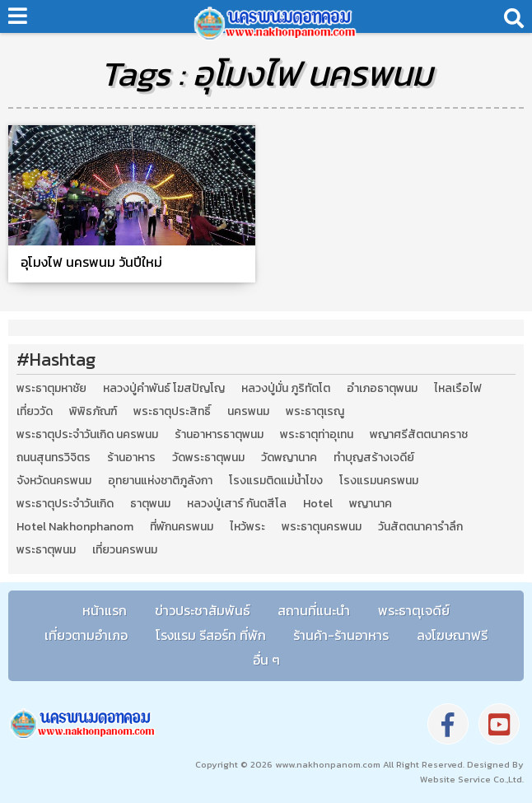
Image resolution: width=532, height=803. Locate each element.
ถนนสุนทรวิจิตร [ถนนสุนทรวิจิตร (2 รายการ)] (54, 458)
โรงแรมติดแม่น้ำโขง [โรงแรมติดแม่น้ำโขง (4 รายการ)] (276, 481)
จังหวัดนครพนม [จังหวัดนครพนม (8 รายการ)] (54, 481)
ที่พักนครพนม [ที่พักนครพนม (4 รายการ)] (182, 527)
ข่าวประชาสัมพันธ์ (203, 610)
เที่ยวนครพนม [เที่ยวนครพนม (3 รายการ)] (125, 550)
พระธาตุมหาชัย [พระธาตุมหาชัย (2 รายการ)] (51, 389)
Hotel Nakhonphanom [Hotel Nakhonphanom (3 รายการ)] (75, 527)
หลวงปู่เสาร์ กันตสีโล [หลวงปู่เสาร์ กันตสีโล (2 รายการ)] (237, 504)
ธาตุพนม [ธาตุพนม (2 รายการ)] (150, 504)
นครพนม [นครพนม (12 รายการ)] (248, 412)
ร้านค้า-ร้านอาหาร (341, 635)
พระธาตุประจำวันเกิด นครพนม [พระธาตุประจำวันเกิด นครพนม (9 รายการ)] (87, 435)
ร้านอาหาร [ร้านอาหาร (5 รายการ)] (131, 458)
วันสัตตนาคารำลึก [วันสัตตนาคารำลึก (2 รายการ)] (420, 527)
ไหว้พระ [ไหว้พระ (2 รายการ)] (247, 527)
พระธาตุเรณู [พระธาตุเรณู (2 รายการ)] (315, 412)
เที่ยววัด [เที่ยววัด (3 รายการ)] (35, 412)
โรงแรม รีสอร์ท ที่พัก (211, 635)
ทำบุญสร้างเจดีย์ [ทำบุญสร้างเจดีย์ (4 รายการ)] (374, 458)
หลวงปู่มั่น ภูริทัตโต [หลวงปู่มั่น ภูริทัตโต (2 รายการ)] (286, 389)
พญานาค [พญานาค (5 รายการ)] (371, 504)
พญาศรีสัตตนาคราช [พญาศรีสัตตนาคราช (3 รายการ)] (419, 435)
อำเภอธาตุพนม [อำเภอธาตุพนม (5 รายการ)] (382, 389)
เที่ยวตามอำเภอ (86, 635)
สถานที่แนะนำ (314, 610)
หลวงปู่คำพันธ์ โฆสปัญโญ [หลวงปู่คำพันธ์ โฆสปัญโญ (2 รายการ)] (164, 389)
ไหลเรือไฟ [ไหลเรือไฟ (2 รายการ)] (458, 389)
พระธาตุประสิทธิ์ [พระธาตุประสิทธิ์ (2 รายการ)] (172, 412)
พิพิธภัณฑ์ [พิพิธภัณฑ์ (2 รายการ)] (93, 412)
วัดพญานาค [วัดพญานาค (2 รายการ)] (289, 458)
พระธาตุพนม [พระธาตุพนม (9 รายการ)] (46, 550)
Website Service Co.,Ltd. (472, 779)
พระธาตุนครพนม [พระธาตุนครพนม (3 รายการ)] (322, 527)
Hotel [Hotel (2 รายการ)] (318, 504)
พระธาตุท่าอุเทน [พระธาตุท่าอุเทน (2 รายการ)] (317, 435)
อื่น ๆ (266, 660)
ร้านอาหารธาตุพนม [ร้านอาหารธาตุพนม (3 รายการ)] (219, 435)
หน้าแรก (105, 610)
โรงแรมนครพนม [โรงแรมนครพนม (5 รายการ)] (379, 481)
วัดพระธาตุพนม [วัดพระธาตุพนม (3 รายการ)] (208, 458)
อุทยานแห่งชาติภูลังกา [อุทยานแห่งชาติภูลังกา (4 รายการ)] (160, 481)
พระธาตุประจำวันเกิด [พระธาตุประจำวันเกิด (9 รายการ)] (65, 504)
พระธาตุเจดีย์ (414, 610)
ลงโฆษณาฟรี (452, 635)
